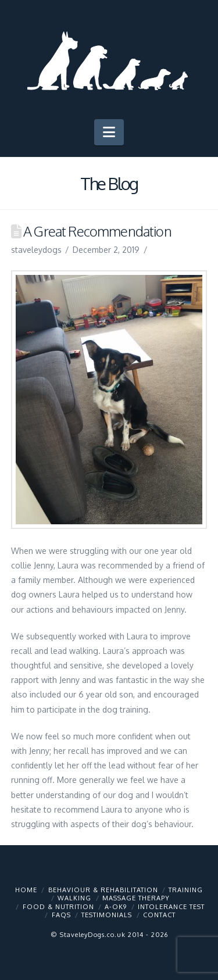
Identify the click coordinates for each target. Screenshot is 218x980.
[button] (109, 133)
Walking (74, 898)
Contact (159, 915)
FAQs (61, 915)
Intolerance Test (171, 907)
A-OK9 (116, 907)
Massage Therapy (136, 898)
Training (186, 890)
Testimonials (107, 915)
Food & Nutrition (58, 907)
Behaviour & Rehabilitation (103, 890)
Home (26, 890)
